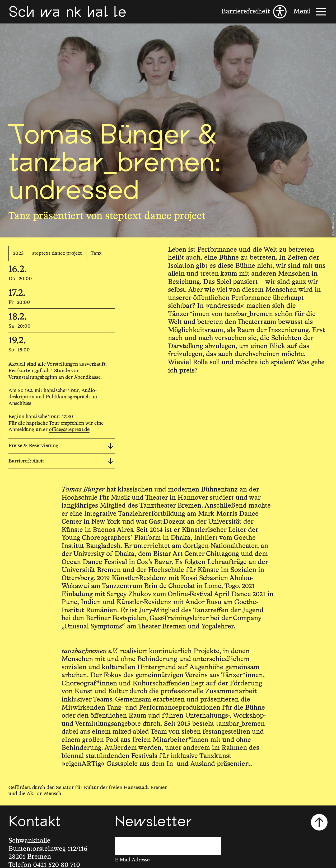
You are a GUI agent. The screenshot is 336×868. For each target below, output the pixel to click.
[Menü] (311, 12)
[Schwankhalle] (67, 12)
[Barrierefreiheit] (254, 12)
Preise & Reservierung (61, 446)
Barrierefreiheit (61, 461)
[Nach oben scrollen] (319, 822)
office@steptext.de (69, 430)
